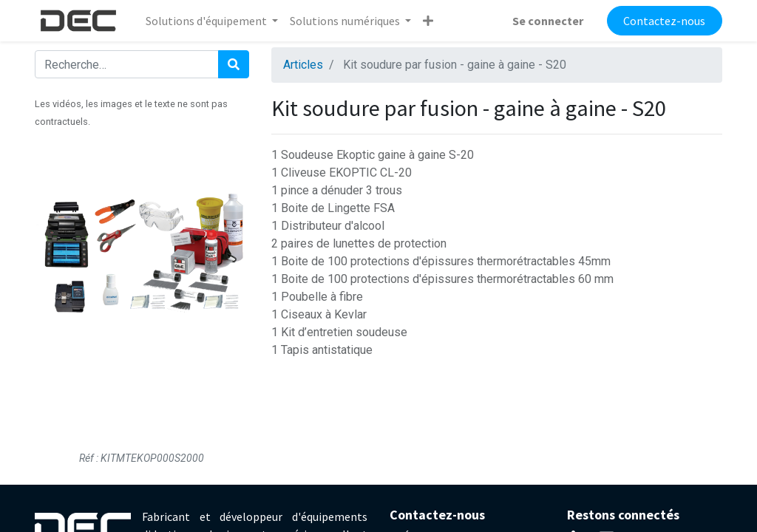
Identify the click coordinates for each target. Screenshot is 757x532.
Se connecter (548, 21)
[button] (428, 21)
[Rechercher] (234, 64)
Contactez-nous (664, 21)
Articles (303, 65)
